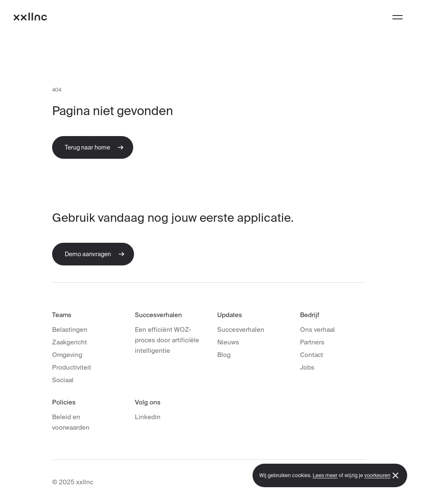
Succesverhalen (241, 329)
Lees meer (325, 475)
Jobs (307, 367)
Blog (224, 355)
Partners (312, 342)
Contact (312, 355)
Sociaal (63, 380)
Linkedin (148, 417)
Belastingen (70, 329)
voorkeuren (377, 475)
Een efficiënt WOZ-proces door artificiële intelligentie (167, 340)
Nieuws (228, 342)
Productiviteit (72, 367)
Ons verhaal (317, 329)
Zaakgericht (70, 342)
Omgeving (67, 355)
